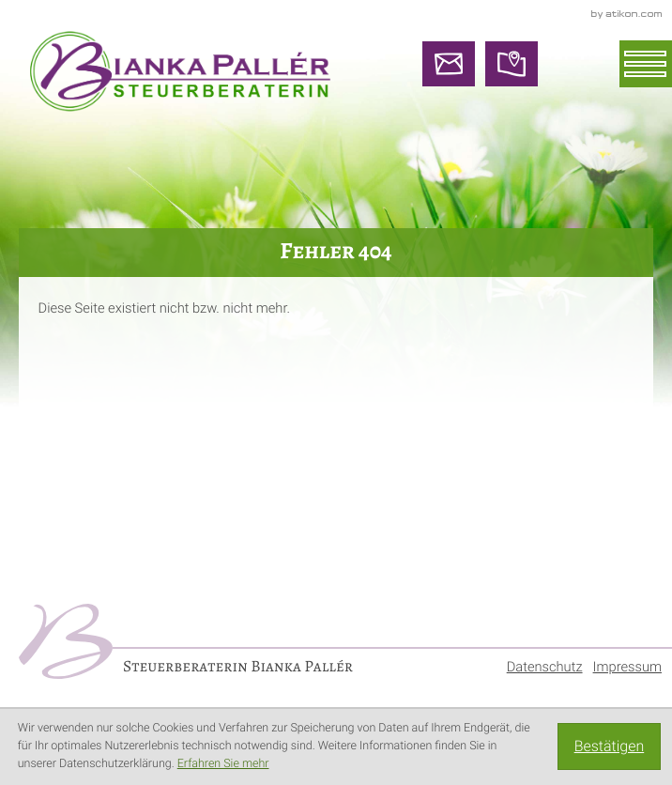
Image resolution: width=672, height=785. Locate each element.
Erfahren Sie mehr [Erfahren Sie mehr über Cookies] (223, 764)
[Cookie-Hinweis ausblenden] (609, 747)
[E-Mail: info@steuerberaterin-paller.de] (449, 64)
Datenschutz (545, 667)
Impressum (627, 667)
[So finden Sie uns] (512, 64)
